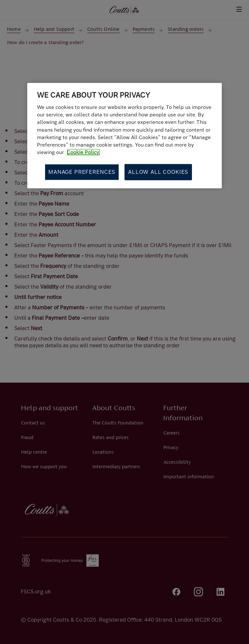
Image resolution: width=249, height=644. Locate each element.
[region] (124, 136)
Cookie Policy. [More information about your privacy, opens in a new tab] (83, 152)
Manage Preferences (82, 172)
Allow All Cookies (158, 172)
